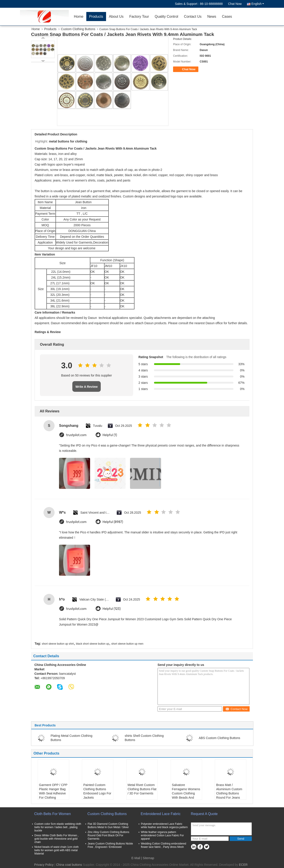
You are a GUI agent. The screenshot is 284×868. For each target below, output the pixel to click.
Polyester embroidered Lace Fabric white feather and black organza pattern (164, 826)
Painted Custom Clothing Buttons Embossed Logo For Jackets (97, 791)
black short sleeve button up (92, 644)
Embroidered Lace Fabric (161, 814)
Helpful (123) (112, 609)
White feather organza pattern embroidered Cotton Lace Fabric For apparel (162, 835)
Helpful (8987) (113, 522)
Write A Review (87, 387)
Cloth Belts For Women (52, 814)
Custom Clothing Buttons (78, 29)
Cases (227, 17)
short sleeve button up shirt (58, 644)
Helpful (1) (110, 435)
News (212, 17)
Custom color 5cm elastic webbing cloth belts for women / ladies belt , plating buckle (58, 827)
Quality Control (166, 17)
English (258, 4)
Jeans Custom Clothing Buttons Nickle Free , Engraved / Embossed (110, 845)
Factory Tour (139, 17)
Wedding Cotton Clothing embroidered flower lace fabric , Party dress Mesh (164, 845)
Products (96, 17)
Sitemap (148, 858)
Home (79, 17)
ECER (243, 865)
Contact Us (193, 17)
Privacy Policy (44, 865)
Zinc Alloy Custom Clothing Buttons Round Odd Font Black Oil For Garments (108, 835)
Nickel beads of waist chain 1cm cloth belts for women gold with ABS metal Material (56, 850)
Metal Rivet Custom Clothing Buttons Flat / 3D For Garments (142, 789)
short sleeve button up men (127, 644)
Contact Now (236, 709)
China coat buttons (69, 865)
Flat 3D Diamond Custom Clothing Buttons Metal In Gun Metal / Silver (108, 826)
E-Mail (136, 858)
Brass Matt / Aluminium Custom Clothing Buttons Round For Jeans (229, 791)
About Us (116, 17)
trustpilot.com (76, 435)
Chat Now (235, 4)
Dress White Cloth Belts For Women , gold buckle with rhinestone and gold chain (56, 839)
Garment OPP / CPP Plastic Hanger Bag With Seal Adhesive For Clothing (53, 791)
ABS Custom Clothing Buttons (220, 738)
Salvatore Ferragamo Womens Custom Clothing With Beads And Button (186, 793)
